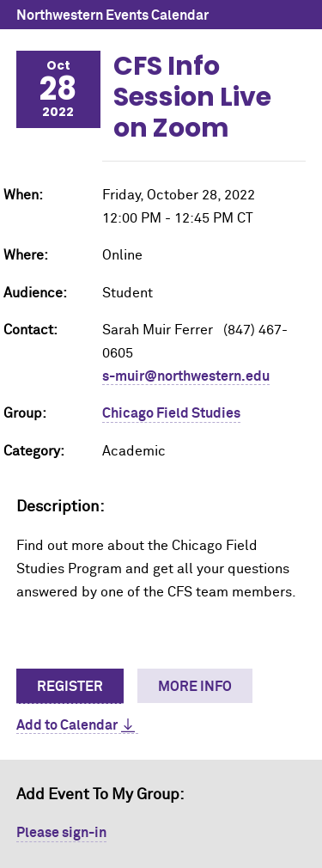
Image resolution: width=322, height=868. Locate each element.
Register (70, 687)
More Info (195, 687)
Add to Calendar (67, 725)
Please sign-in (61, 833)
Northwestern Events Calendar (112, 15)
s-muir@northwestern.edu (186, 376)
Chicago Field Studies (171, 413)
